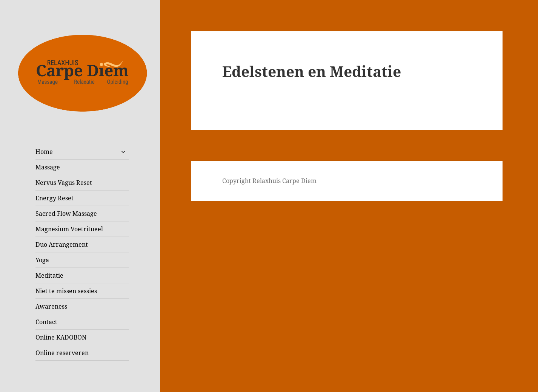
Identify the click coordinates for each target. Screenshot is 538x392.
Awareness (51, 306)
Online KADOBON (61, 337)
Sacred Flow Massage (66, 214)
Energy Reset (55, 198)
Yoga (42, 260)
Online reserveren (62, 353)
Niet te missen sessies (66, 291)
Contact (46, 322)
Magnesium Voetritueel (69, 229)
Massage (48, 167)
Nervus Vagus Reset (64, 183)
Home (44, 152)
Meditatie (49, 275)
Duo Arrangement (62, 244)
